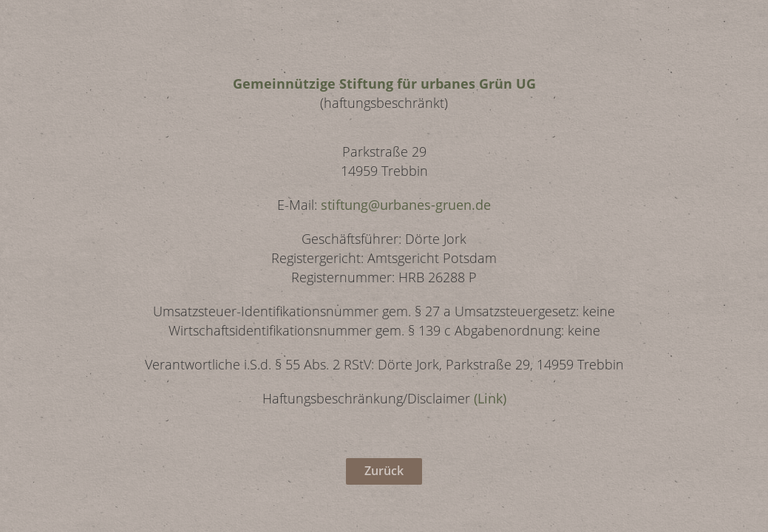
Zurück (384, 471)
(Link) (490, 398)
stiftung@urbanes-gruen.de (406, 205)
